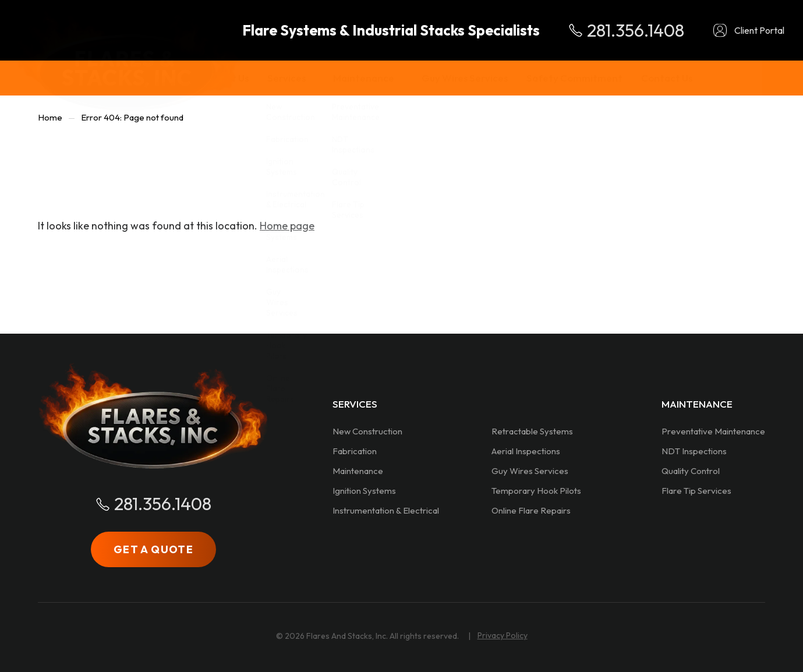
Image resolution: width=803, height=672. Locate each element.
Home (50, 117)
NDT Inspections (694, 451)
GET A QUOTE (153, 549)
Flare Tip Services (696, 491)
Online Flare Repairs (531, 510)
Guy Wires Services (530, 471)
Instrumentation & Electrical (386, 510)
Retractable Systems (532, 431)
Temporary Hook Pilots (536, 491)
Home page (287, 226)
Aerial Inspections (526, 451)
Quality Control (691, 471)
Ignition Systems (364, 491)
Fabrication (355, 451)
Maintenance (358, 471)
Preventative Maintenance (713, 431)
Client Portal (759, 30)
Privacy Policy (503, 635)
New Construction (367, 431)
